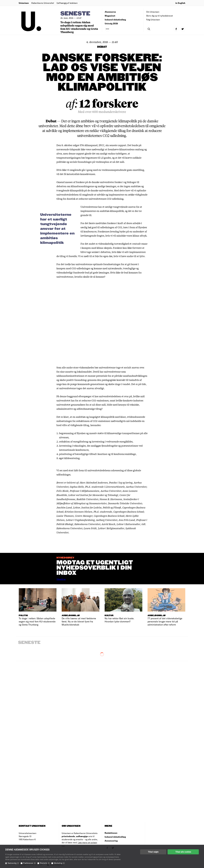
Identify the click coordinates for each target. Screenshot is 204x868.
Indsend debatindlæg (115, 20)
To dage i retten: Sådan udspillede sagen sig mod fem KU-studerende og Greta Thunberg (79, 27)
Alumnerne (110, 12)
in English (180, 3)
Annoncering (111, 841)
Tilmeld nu (61, 579)
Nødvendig (13, 863)
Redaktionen (111, 833)
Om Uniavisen (153, 12)
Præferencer (30, 863)
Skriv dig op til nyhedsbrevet (160, 16)
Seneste (75, 14)
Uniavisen (24, 3)
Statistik (45, 863)
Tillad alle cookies (183, 852)
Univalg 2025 (111, 23)
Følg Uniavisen (153, 20)
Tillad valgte (153, 852)
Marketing (59, 863)
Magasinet (110, 16)
